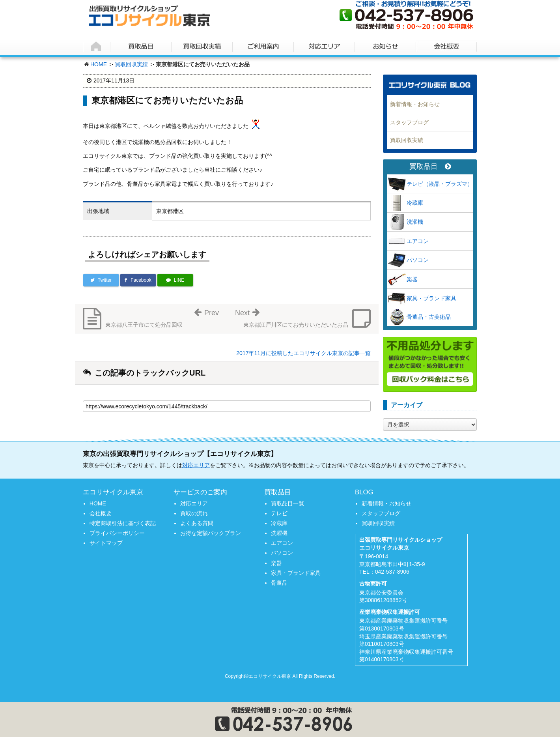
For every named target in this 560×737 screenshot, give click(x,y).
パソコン (418, 260)
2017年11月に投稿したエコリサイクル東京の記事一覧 (303, 353)
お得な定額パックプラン (211, 533)
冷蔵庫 (415, 203)
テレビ (279, 513)
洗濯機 (415, 222)
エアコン (418, 241)
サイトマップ (106, 543)
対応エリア (196, 465)
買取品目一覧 (287, 503)
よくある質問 (197, 523)
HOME (99, 64)
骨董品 (279, 583)
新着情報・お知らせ (415, 104)
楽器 (412, 279)
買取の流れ (194, 513)
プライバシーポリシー (117, 533)
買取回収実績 (131, 64)
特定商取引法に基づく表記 (123, 523)
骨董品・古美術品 (429, 317)
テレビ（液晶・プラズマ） (440, 184)
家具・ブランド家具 (431, 298)
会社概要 (101, 513)
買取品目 (430, 167)
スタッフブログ (409, 122)
